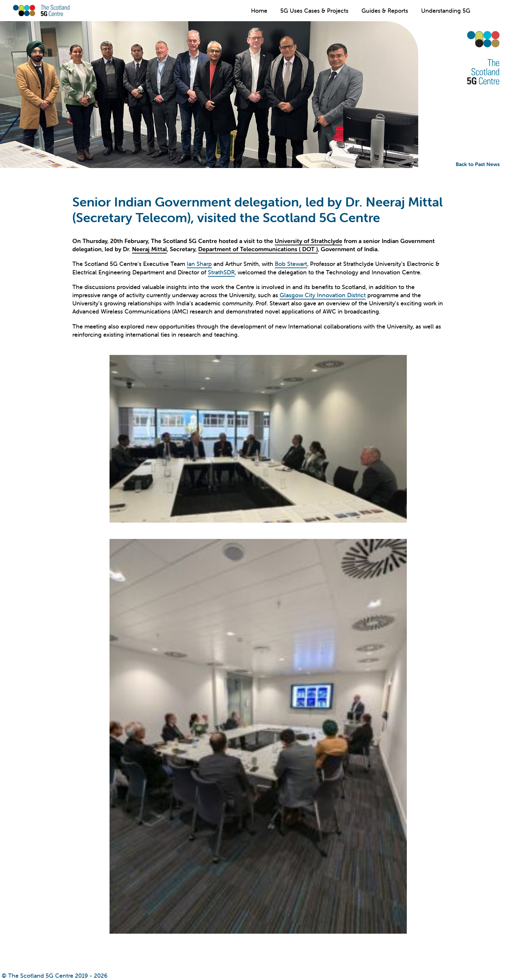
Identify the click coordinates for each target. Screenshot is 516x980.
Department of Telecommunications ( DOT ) (258, 249)
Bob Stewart (291, 264)
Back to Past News (478, 164)
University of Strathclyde (309, 241)
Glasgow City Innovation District (323, 295)
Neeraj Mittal (149, 249)
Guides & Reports (385, 11)
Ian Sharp (199, 264)
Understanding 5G (446, 11)
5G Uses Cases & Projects (314, 11)
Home (259, 11)
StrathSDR (221, 272)
